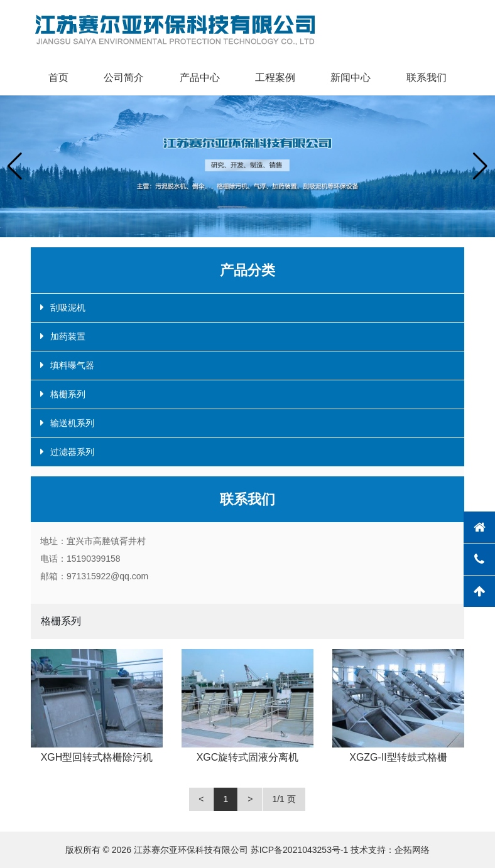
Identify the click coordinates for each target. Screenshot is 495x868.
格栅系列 (68, 394)
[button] (15, 166)
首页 (58, 78)
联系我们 (427, 78)
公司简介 (124, 78)
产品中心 (200, 78)
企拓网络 (412, 850)
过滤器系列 (72, 452)
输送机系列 (72, 423)
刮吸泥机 (68, 308)
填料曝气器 (72, 365)
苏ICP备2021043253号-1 (300, 850)
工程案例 (275, 78)
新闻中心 (351, 78)
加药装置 (68, 336)
